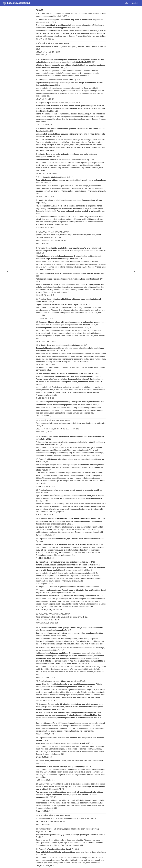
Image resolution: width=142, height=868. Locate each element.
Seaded (134, 3)
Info (126, 3)
